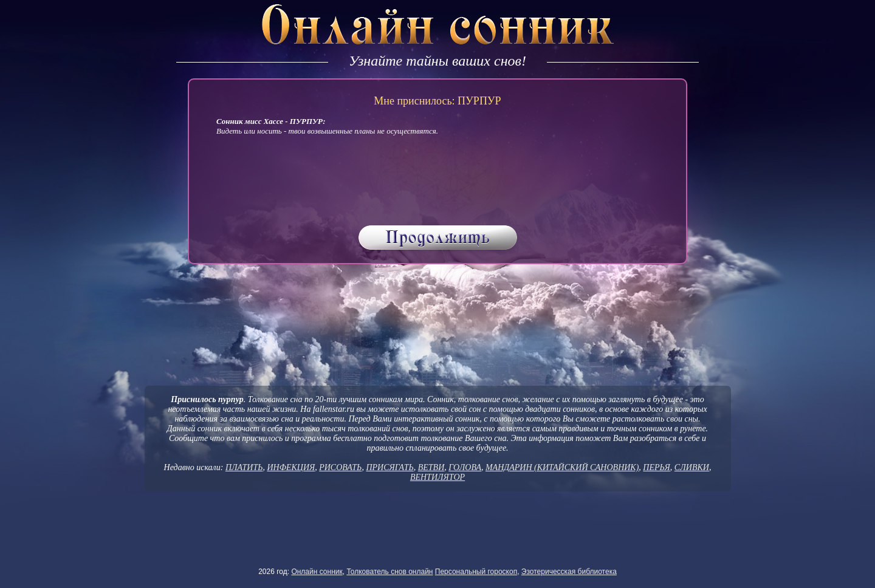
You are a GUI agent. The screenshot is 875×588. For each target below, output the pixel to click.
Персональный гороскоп (476, 572)
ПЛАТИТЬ (244, 467)
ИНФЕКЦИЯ (291, 467)
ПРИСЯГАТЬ (389, 467)
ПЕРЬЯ (657, 467)
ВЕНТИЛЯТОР (437, 477)
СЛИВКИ (692, 467)
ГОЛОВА (465, 467)
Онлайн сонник (317, 572)
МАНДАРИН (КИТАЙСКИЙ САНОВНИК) (562, 467)
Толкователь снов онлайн (389, 572)
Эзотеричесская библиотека (569, 572)
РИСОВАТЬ (340, 467)
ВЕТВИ (431, 467)
